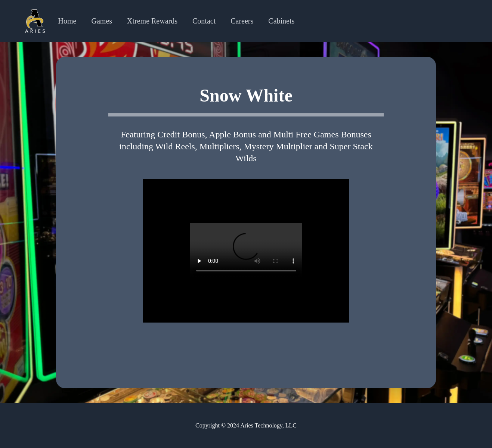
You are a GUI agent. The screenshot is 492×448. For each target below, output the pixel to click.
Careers (242, 21)
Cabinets (281, 21)
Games (102, 21)
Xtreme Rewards (152, 21)
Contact (204, 21)
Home (67, 21)
